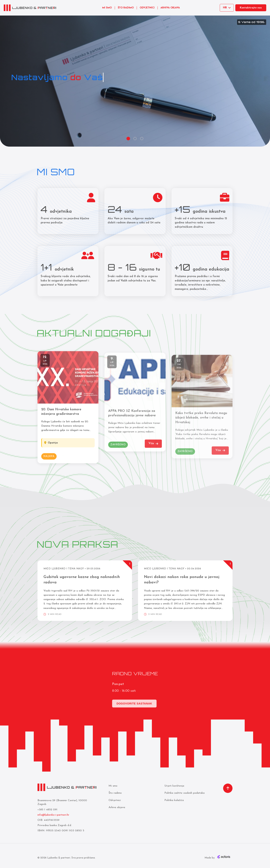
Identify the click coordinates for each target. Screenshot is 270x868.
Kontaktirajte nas (251, 8)
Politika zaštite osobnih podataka (184, 793)
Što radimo (115, 793)
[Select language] (227, 8)
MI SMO (107, 8)
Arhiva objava (117, 807)
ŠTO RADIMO (126, 8)
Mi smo (113, 786)
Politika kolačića (174, 800)
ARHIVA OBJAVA (170, 8)
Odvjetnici (115, 800)
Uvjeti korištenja (174, 786)
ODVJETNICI (147, 8)
